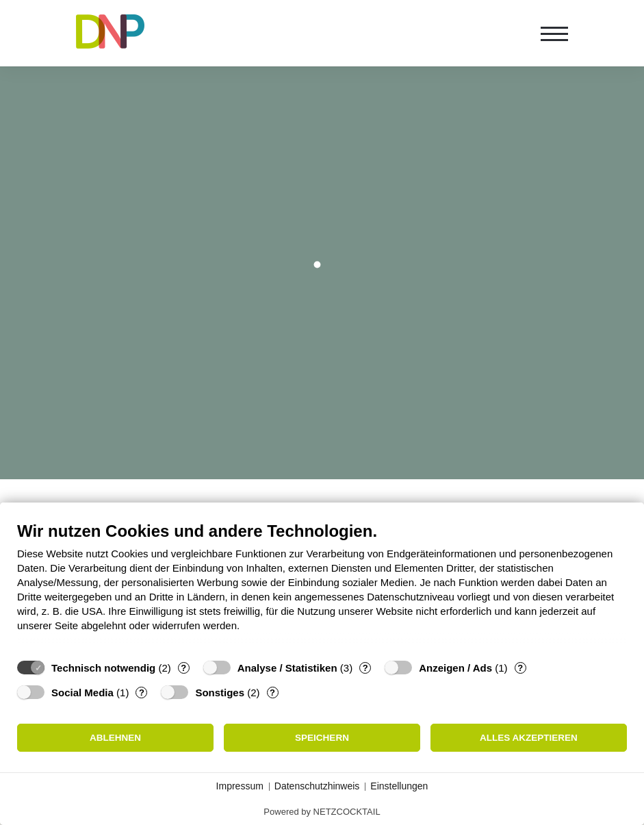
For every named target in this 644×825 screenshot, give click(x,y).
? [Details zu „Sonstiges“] (272, 693)
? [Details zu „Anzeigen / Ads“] (520, 668)
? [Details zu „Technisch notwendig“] (183, 668)
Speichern (322, 738)
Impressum (240, 786)
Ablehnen (115, 738)
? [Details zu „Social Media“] (142, 693)
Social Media (82, 693)
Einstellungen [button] (399, 786)
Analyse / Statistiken (287, 668)
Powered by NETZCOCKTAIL (322, 812)
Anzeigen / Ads (455, 668)
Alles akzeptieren (529, 738)
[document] (322, 587)
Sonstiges (220, 693)
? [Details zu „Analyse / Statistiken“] (365, 668)
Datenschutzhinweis (317, 786)
